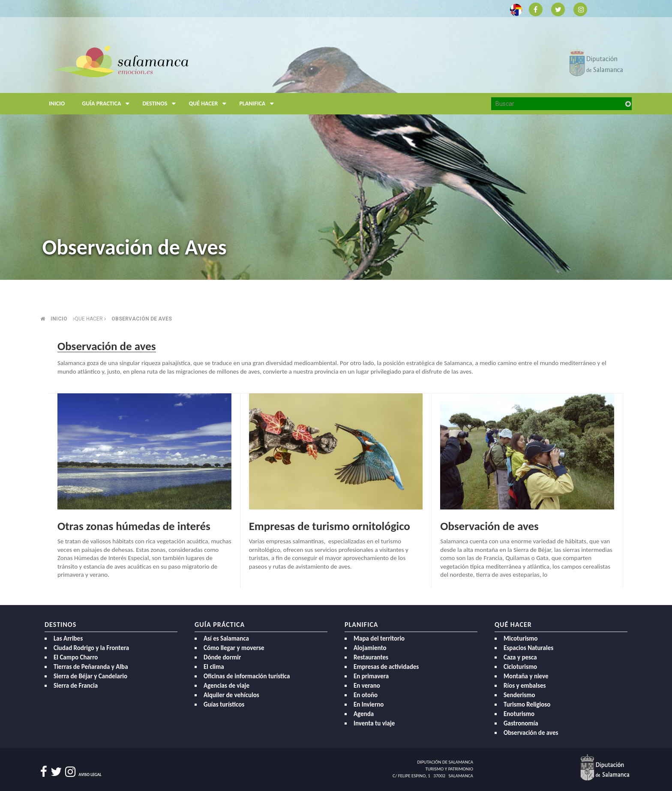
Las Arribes (68, 638)
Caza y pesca (520, 657)
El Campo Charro (76, 657)
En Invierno (369, 704)
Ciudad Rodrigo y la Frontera (91, 648)
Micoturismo (521, 638)
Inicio (57, 103)
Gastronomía (521, 723)
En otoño (366, 695)
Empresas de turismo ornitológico (330, 526)
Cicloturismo (520, 667)
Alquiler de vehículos (231, 695)
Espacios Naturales (528, 648)
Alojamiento (370, 648)
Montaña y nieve (526, 676)
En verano (367, 686)
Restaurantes (371, 657)
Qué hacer (210, 104)
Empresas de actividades (386, 667)
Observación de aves (142, 319)
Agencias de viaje (226, 686)
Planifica (259, 104)
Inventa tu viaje (374, 723)
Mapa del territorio (379, 638)
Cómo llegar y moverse (234, 648)
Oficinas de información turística (247, 676)
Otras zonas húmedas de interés (134, 526)
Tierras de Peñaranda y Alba (91, 667)
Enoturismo (519, 714)
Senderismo (519, 695)
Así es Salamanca (226, 638)
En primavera (371, 676)
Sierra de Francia (76, 686)
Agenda (364, 714)
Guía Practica (108, 104)
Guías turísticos (224, 704)
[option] (336, 140)
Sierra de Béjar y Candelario (90, 676)
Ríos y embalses (525, 686)
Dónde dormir (222, 657)
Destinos (161, 104)
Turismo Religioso (527, 704)
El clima (214, 667)
